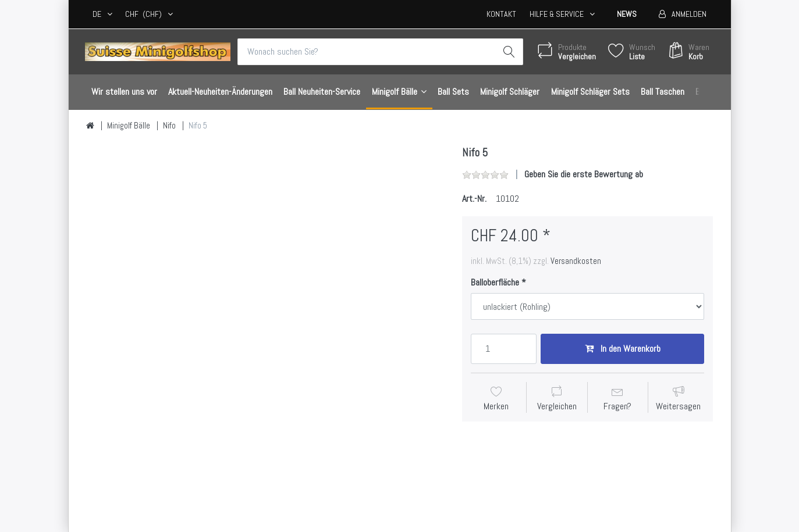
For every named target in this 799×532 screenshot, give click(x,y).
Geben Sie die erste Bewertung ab (584, 174)
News (627, 14)
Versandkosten (576, 261)
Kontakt (501, 14)
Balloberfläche (495, 283)
